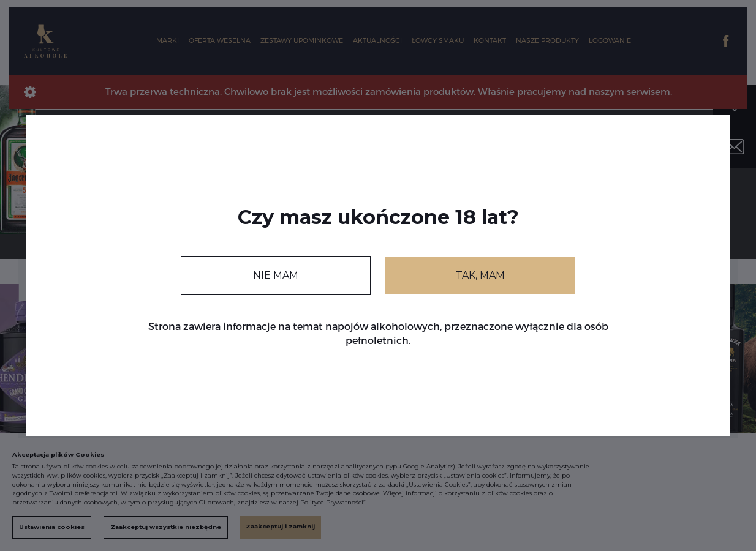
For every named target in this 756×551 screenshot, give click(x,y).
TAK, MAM (480, 275)
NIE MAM (276, 275)
